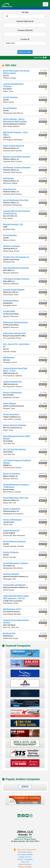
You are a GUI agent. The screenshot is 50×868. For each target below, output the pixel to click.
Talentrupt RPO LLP (10, 249)
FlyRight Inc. (8, 465)
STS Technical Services (11, 612)
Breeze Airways (9, 489)
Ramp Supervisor (10, 189)
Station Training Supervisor (14, 146)
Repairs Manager (10, 403)
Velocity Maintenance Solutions (14, 124)
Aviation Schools (25, 857)
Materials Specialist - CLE (13, 224)
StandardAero (8, 303)
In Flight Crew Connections (13, 601)
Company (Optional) (25, 30)
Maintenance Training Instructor (15, 322)
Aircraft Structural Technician (14, 541)
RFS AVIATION (8, 395)
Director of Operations (12, 474)
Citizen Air (7, 137)
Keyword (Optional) (24, 21)
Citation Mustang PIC (11, 530)
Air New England (9, 533)
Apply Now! (43, 73)
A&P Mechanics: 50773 (12, 609)
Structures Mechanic (11, 574)
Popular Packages (25, 867)
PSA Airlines (8, 89)
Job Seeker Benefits (25, 855)
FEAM (5, 227)
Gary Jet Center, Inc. (10, 216)
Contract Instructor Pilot (12, 382)
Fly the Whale (8, 441)
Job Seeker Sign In (25, 852)
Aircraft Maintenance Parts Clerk (16, 200)
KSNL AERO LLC (9, 270)
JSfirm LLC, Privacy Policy (25, 839)
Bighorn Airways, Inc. (11, 476)
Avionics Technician (11, 552)
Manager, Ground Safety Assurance (17, 157)
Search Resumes (25, 864)
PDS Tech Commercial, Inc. (13, 428)
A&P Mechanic (9, 357)
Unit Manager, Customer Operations (17, 167)
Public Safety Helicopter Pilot (14, 333)
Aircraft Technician (10, 97)
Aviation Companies (25, 859)
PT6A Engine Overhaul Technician (16, 279)
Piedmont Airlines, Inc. (11, 148)
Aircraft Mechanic (10, 108)
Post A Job (25, 862)
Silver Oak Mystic (9, 625)
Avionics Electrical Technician (15, 425)
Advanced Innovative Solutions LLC (16, 576)
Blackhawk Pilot (9, 633)
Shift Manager (9, 178)
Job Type (25, 12)
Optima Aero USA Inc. (11, 292)
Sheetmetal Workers (11, 301)
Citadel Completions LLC (12, 417)
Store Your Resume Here (25, 850)
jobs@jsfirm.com (25, 837)
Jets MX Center (9, 522)
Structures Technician (12, 246)
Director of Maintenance (12, 392)
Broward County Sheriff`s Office (14, 336)
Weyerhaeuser (8, 636)
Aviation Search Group (11, 260)
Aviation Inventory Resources (14, 406)
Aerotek (6, 100)
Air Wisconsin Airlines (11, 314)
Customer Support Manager (14, 290)
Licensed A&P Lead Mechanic (15, 585)
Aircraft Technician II (11, 414)
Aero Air (6, 76)
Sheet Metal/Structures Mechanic (16, 268)
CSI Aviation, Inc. (9, 566)
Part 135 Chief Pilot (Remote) (15, 449)
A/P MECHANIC (9, 311)
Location (24, 39)
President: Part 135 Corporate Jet (16, 257)
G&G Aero (7, 360)
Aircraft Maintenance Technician (16, 563)
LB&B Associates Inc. (11, 373)
